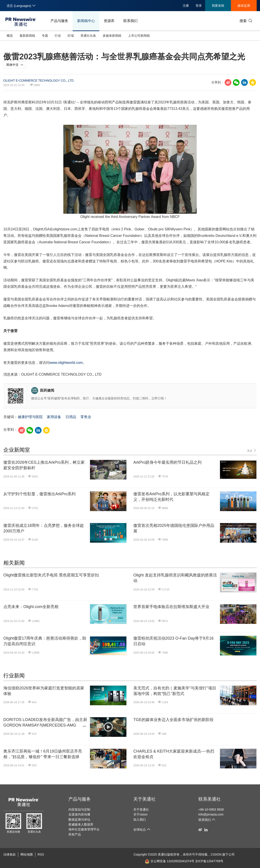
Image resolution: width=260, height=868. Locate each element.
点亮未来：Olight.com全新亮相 (31, 607)
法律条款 (10, 854)
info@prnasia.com (211, 814)
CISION (216, 854)
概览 (10, 36)
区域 (71, 36)
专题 (45, 36)
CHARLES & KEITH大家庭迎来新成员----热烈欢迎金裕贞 (174, 754)
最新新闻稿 (27, 36)
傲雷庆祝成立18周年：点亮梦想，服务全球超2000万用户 (44, 528)
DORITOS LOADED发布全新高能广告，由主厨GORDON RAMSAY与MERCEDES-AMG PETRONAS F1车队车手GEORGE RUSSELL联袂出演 (45, 723)
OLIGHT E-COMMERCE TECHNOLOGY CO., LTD (38, 81)
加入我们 (140, 820)
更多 (252, 450)
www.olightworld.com (66, 363)
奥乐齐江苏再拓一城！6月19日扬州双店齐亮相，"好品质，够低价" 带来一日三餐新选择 (43, 754)
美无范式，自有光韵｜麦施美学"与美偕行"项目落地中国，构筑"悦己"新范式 (175, 691)
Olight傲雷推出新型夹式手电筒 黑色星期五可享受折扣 (51, 575)
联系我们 (130, 21)
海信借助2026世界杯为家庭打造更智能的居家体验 (44, 691)
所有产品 (75, 834)
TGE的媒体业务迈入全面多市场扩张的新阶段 (173, 720)
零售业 (86, 417)
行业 (58, 36)
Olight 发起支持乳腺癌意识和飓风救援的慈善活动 (175, 578)
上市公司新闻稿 (139, 36)
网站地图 (27, 854)
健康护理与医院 (30, 417)
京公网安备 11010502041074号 (170, 861)
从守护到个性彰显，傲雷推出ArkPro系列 (39, 494)
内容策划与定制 (79, 810)
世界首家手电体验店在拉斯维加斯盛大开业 (171, 607)
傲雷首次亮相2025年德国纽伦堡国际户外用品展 (174, 528)
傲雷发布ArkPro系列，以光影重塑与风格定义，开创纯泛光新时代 (171, 497)
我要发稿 (218, 6)
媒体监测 (244, 6)
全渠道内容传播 (79, 814)
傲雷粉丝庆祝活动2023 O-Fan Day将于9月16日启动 (173, 641)
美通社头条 (88, 36)
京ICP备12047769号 (209, 861)
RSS (41, 854)
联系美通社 (210, 799)
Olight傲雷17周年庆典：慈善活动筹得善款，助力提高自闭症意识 (45, 641)
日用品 (71, 417)
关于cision (140, 814)
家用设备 (54, 417)
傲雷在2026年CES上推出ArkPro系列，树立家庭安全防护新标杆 (44, 465)
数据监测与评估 (79, 820)
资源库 (109, 21)
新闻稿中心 (86, 21)
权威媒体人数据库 (81, 824)
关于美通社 (144, 799)
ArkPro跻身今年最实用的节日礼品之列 (167, 462)
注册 (186, 6)
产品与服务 (59, 21)
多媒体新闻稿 (112, 36)
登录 (199, 6)
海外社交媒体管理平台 (84, 829)
